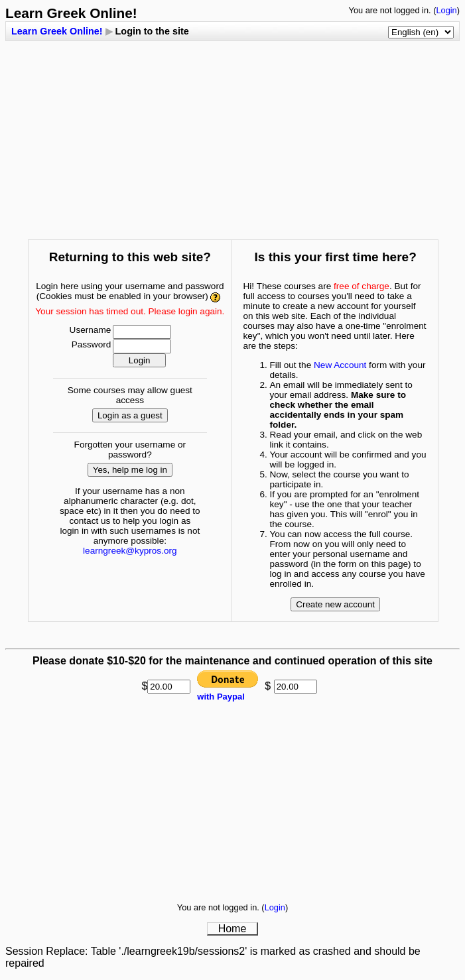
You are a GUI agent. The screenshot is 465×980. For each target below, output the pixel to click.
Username (91, 330)
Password (92, 344)
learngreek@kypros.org (130, 551)
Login (446, 10)
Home (232, 929)
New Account (340, 365)
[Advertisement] (235, 134)
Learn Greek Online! (57, 31)
